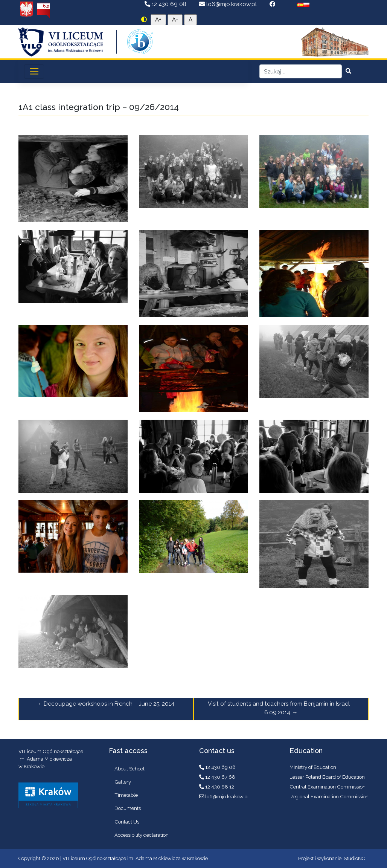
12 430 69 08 (166, 4)
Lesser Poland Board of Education (327, 777)
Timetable (126, 795)
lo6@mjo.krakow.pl (229, 4)
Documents (128, 808)
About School (130, 769)
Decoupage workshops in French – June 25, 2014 (109, 704)
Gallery (123, 782)
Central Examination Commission (328, 787)
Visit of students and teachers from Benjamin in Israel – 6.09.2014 (281, 708)
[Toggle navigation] (34, 72)
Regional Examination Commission (329, 796)
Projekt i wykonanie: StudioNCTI (333, 858)
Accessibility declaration (142, 835)
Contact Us (127, 822)
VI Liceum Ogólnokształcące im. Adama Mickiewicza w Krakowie (135, 858)
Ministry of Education (313, 767)
